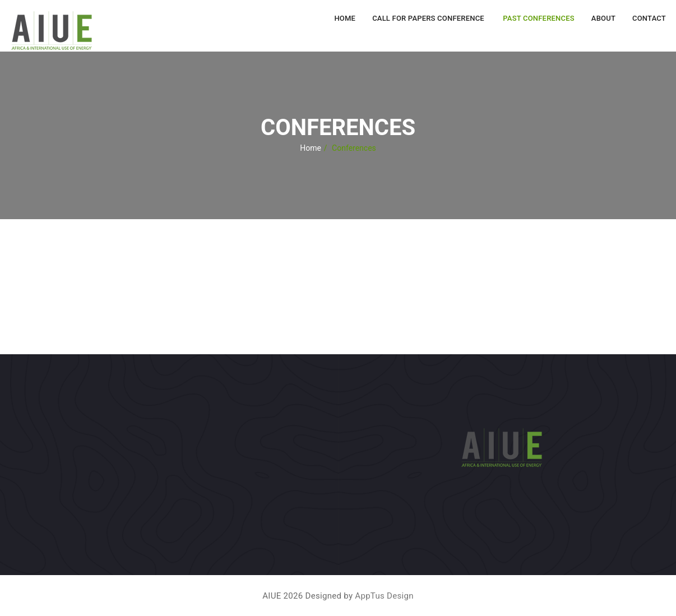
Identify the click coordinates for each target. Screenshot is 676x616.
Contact (649, 18)
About (603, 18)
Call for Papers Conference (428, 18)
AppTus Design (384, 596)
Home (345, 18)
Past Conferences (538, 18)
